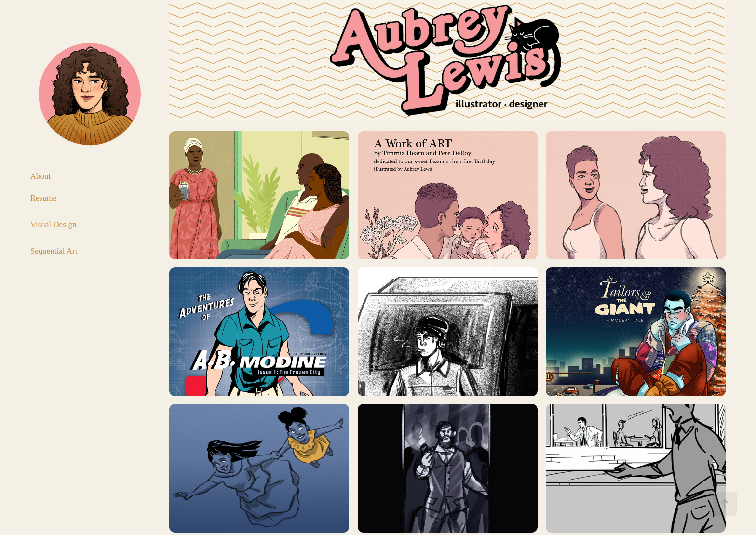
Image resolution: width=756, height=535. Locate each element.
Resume (44, 198)
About (41, 176)
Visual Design (54, 224)
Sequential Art (54, 251)
